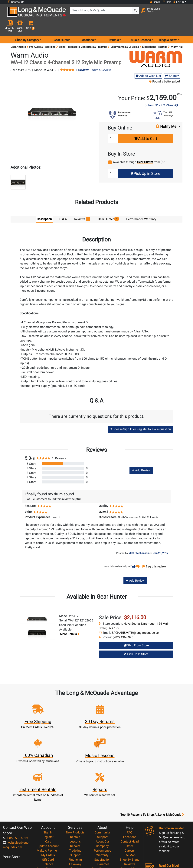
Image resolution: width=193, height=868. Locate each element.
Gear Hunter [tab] (108, 206)
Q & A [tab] (63, 206)
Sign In (48, 786)
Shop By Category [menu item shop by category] (27, 27)
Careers (130, 804)
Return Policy (102, 840)
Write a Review (101, 57)
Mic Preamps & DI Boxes (125, 34)
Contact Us (16, 2)
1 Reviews (82, 57)
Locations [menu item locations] (87, 27)
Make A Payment (48, 804)
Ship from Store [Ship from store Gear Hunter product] (136, 632)
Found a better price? (164, 69)
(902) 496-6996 (123, 624)
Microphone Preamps (155, 34)
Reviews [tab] (82, 206)
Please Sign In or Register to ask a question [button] (141, 417)
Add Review (141, 458)
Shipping (75, 822)
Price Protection (102, 822)
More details (69, 621)
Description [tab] (44, 206)
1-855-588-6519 (15, 791)
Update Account (48, 799)
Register (48, 790)
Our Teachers (102, 844)
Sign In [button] (155, 2)
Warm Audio (178, 34)
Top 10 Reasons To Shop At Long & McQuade (152, 768)
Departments (18, 34)
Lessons (75, 795)
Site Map (130, 808)
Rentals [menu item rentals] (114, 27)
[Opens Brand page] (156, 46)
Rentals (75, 790)
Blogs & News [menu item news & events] (168, 27)
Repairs (75, 799)
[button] (185, 14)
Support (75, 808)
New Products (75, 786)
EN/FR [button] (178, 2)
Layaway (75, 817)
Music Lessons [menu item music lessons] (141, 27)
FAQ (130, 786)
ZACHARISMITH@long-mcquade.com (136, 620)
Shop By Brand (130, 813)
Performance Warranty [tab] (141, 206)
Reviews (130, 817)
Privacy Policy (102, 835)
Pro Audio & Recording (42, 34)
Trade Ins (75, 804)
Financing (75, 813)
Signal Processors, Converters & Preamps (83, 34)
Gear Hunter (62, 27)
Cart (48, 795)
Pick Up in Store (146, 161)
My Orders (48, 808)
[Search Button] (131, 13)
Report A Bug (130, 822)
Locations (130, 790)
